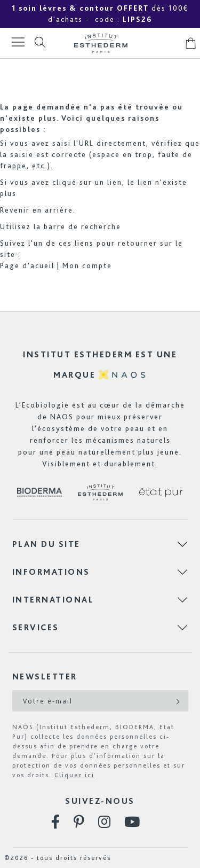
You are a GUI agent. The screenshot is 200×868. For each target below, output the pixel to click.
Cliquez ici (74, 775)
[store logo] (101, 43)
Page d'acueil (27, 265)
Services (36, 627)
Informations (51, 572)
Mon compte (87, 265)
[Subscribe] (177, 701)
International (53, 600)
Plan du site (46, 544)
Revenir (15, 210)
